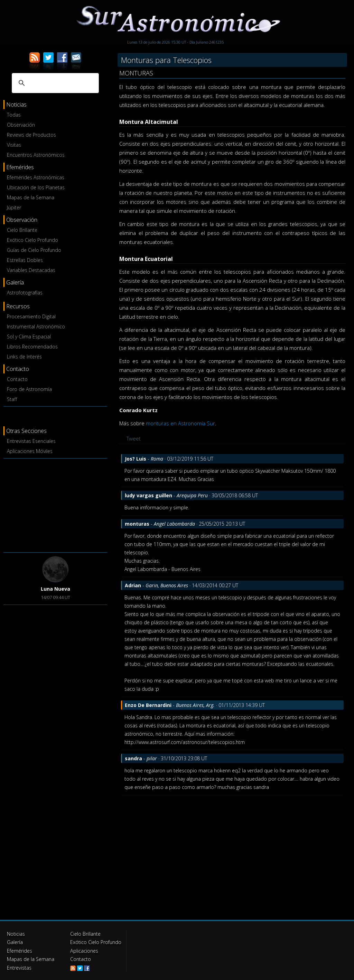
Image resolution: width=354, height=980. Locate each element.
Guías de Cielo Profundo (34, 250)
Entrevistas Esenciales (31, 441)
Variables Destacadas (31, 270)
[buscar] (54, 83)
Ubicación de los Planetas (36, 187)
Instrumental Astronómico (36, 326)
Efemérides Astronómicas (36, 177)
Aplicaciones (84, 950)
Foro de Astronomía (29, 389)
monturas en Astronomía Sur (180, 423)
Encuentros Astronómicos (36, 155)
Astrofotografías (25, 293)
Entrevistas (19, 967)
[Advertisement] (55, 504)
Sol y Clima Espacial (29, 337)
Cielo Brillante (22, 230)
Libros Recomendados (32, 347)
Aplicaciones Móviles (30, 451)
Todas (14, 115)
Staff (12, 399)
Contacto (17, 379)
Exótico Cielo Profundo (32, 240)
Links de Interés (24, 357)
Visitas (14, 145)
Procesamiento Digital (31, 316)
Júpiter (14, 207)
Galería (15, 942)
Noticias (16, 934)
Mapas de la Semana (31, 197)
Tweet (134, 438)
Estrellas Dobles (25, 260)
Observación (21, 125)
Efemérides (20, 950)
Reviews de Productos (31, 135)
